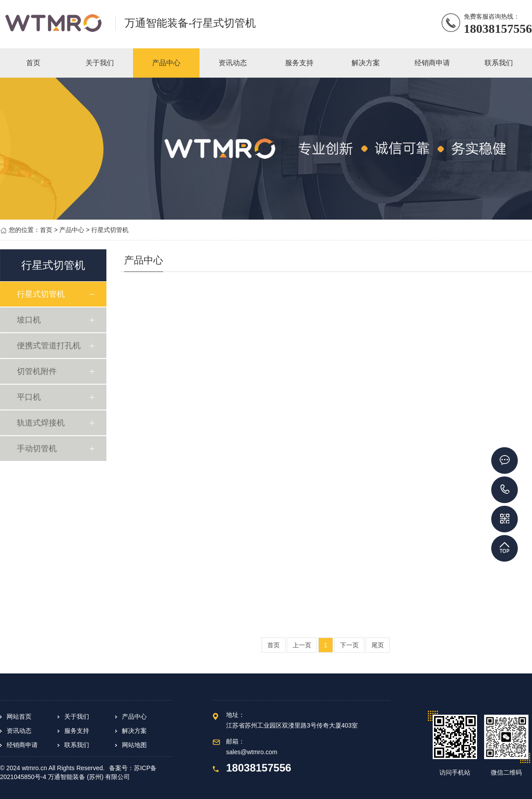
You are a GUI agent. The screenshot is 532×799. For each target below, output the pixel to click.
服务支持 (77, 731)
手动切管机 (38, 449)
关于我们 (77, 716)
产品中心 (72, 230)
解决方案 (134, 731)
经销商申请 (22, 745)
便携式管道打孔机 (50, 346)
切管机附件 (38, 371)
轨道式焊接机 (42, 423)
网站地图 (134, 745)
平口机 (30, 397)
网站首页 (19, 716)
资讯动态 (19, 731)
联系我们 (77, 745)
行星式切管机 (110, 230)
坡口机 (30, 320)
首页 (46, 230)
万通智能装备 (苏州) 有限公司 (89, 777)
